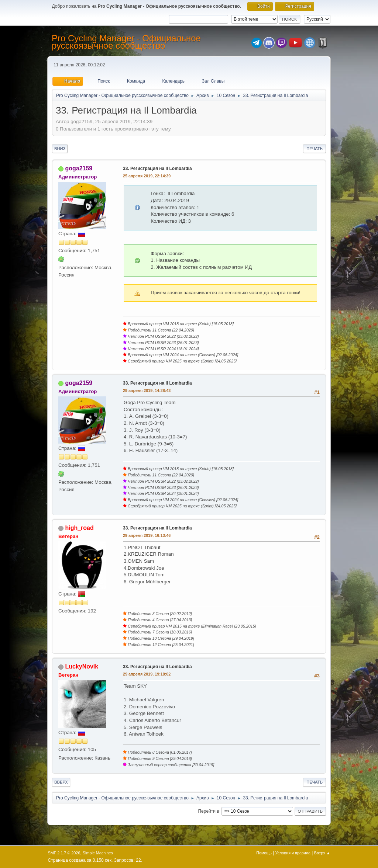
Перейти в (208, 811)
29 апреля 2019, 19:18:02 (147, 674)
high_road (79, 528)
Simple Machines (98, 853)
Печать (315, 149)
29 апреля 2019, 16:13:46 (147, 535)
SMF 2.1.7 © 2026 (64, 853)
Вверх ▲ (322, 853)
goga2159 (79, 168)
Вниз (60, 149)
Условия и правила (293, 853)
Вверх (61, 782)
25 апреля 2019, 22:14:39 (147, 176)
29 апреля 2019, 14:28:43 (147, 390)
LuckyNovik (82, 666)
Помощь (264, 853)
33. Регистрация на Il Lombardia (157, 169)
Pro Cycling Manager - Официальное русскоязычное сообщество (126, 42)
